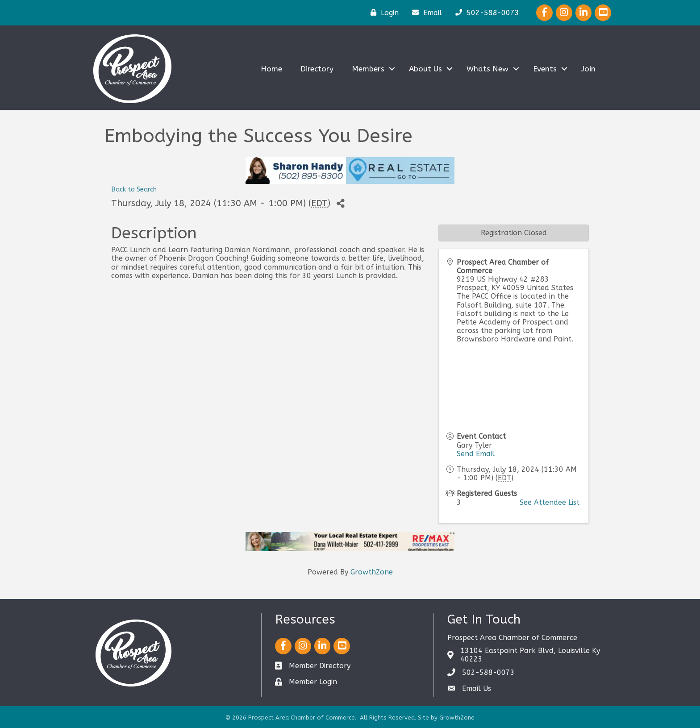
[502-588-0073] (485, 12)
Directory (317, 69)
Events (545, 69)
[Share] (340, 204)
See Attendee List (550, 502)
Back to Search (134, 189)
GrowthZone (372, 572)
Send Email (476, 454)
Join (588, 69)
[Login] (382, 12)
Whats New (487, 69)
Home (271, 69)
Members (368, 69)
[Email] (425, 12)
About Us (425, 69)
